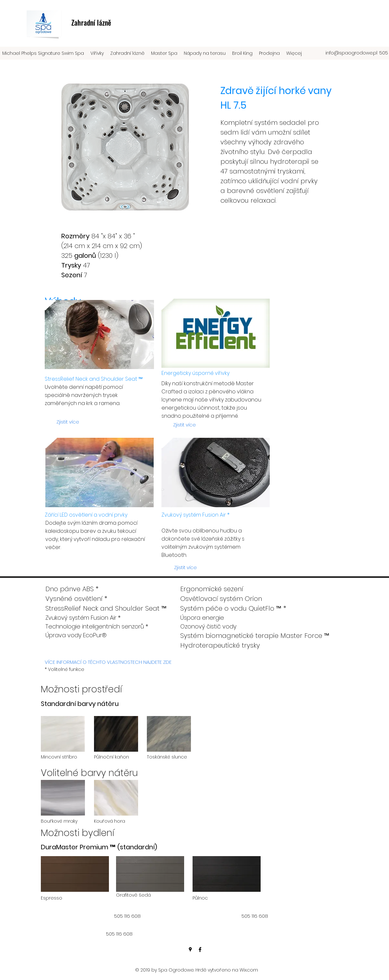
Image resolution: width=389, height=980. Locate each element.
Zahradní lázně (91, 22)
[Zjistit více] (68, 422)
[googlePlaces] (190, 950)
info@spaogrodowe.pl (351, 53)
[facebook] (200, 950)
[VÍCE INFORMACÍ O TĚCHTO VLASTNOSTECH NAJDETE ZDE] (108, 662)
